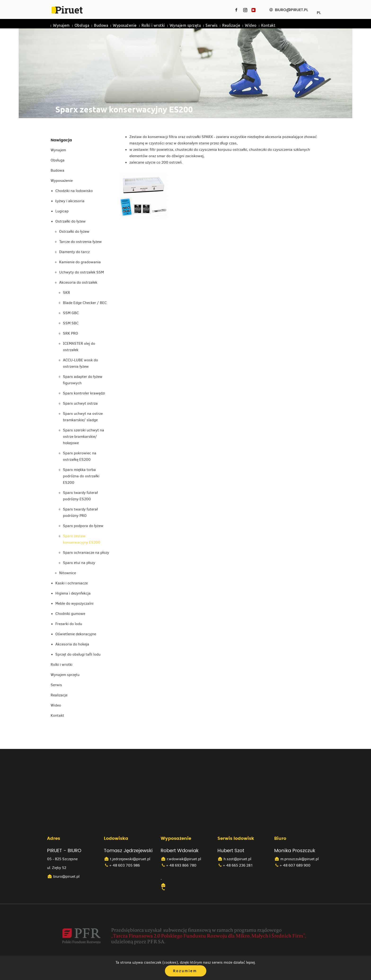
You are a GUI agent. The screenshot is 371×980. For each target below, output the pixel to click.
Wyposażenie (125, 26)
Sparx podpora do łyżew (83, 526)
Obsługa (82, 26)
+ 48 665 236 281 (235, 865)
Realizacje (231, 26)
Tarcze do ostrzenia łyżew (80, 242)
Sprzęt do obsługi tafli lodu (78, 654)
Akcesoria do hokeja (72, 644)
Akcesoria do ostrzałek (78, 282)
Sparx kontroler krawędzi (84, 393)
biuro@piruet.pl (63, 876)
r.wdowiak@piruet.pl (181, 859)
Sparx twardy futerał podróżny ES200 (80, 496)
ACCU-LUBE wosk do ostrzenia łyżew (80, 363)
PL (319, 11)
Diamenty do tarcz (74, 252)
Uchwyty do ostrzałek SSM (82, 272)
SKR (66, 293)
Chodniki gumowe (70, 614)
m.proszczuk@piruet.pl (296, 859)
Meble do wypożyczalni (74, 603)
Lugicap (62, 211)
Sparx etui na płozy (79, 563)
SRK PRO (71, 333)
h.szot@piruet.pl (234, 859)
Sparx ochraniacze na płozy (86, 553)
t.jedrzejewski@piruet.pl (127, 859)
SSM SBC (71, 323)
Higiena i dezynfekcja (73, 593)
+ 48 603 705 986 (122, 865)
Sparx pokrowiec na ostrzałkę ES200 (80, 456)
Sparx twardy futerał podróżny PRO (80, 512)
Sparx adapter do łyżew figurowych (83, 380)
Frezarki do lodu (69, 624)
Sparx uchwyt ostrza (80, 403)
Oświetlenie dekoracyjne (76, 634)
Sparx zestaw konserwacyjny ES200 (82, 539)
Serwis (212, 26)
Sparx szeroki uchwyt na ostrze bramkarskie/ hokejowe (84, 436)
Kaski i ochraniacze (72, 583)
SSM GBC (71, 313)
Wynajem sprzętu (185, 26)
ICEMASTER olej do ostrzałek (79, 347)
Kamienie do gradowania (80, 262)
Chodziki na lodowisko (74, 191)
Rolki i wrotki (153, 26)
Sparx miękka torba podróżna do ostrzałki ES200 (81, 476)
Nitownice (68, 573)
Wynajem (61, 26)
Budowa (101, 26)
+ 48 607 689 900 (292, 865)
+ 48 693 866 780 (179, 865)
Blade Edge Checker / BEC (85, 303)
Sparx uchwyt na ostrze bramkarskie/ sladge (83, 417)
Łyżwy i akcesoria (70, 201)
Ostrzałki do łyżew (71, 221)
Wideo (251, 26)
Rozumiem (185, 971)
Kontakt (268, 26)
